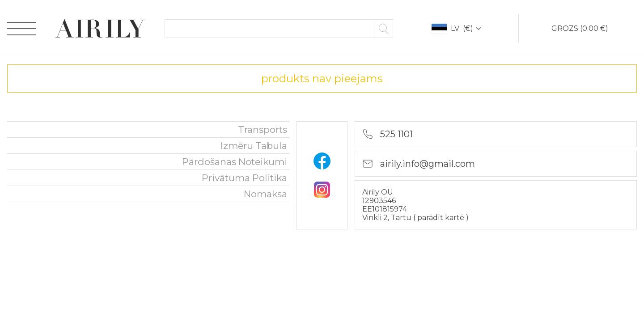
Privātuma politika (244, 178)
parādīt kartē (442, 218)
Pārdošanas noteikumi (235, 162)
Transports (263, 129)
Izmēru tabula (254, 146)
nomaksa (265, 194)
